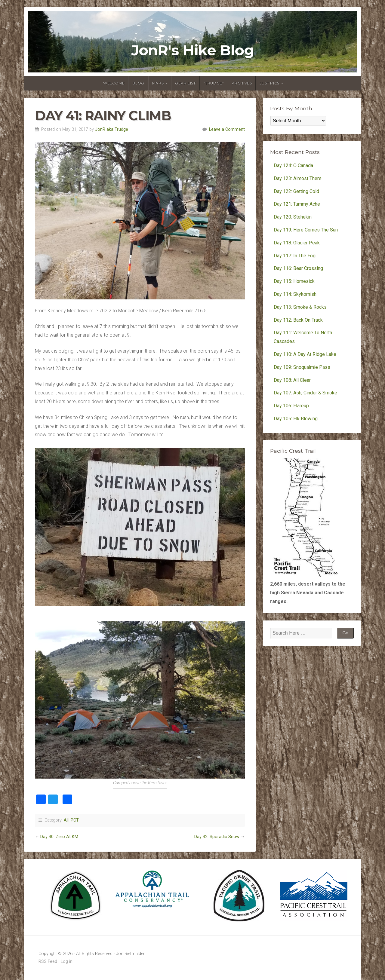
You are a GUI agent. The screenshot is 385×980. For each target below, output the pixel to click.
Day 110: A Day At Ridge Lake (305, 354)
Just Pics (269, 83)
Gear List (185, 83)
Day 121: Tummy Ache (297, 204)
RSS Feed (48, 962)
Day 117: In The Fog (295, 256)
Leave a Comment (227, 129)
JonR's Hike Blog (193, 51)
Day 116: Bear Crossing (298, 268)
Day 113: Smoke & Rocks (300, 307)
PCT (75, 820)
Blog (138, 83)
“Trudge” (214, 83)
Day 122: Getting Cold (296, 191)
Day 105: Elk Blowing (296, 419)
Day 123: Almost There (298, 178)
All (66, 820)
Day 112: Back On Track (298, 320)
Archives (242, 83)
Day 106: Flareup (291, 406)
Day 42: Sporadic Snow (217, 837)
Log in (67, 962)
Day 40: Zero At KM (59, 837)
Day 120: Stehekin (293, 217)
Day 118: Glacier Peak (297, 243)
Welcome (114, 83)
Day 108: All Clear (292, 380)
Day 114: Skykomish (295, 294)
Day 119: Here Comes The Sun (306, 230)
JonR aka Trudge (112, 129)
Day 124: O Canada (293, 165)
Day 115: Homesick (294, 281)
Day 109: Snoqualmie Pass (302, 367)
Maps (158, 83)
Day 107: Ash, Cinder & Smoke (305, 393)
